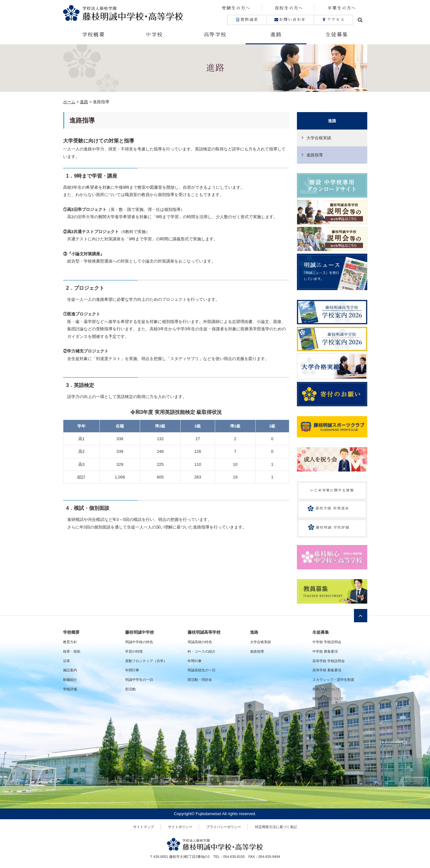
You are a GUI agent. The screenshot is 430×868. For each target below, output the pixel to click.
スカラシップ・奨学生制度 (333, 680)
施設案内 (70, 670)
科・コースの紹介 (202, 651)
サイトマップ (144, 827)
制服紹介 (70, 680)
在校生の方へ (289, 8)
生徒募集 (337, 35)
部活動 (130, 689)
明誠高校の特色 (200, 642)
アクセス (333, 20)
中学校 (154, 35)
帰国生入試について (328, 699)
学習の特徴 (134, 651)
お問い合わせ (290, 20)
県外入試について (326, 689)
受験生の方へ (236, 8)
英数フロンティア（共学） (146, 661)
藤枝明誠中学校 (140, 632)
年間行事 (132, 670)
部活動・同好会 (200, 680)
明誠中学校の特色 (139, 642)
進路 (276, 35)
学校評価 (70, 689)
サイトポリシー (180, 827)
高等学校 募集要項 (327, 670)
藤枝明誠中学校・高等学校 (139, 13)
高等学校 (215, 35)
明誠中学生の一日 (139, 680)
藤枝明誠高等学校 (204, 632)
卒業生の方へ (342, 8)
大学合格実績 (319, 138)
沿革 (67, 661)
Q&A (316, 708)
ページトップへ (361, 616)
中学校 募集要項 (325, 651)
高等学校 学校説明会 (329, 661)
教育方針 (70, 642)
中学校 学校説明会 (327, 642)
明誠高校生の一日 (202, 670)
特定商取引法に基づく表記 (276, 827)
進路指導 (315, 155)
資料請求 (247, 20)
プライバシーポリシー (224, 827)
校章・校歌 (72, 651)
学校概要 (93, 35)
